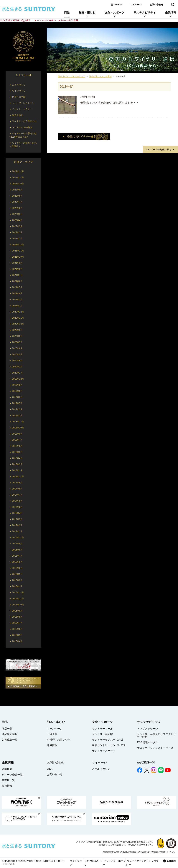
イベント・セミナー (22, 109)
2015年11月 (18, 599)
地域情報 (52, 745)
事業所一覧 (8, 780)
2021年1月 (17, 306)
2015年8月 (17, 617)
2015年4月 (17, 641)
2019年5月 (17, 403)
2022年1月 (17, 239)
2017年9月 (17, 483)
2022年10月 (18, 184)
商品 (67, 12)
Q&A (50, 769)
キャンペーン (55, 729)
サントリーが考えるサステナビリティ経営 (156, 735)
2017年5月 (17, 507)
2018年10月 (18, 428)
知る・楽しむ (87, 12)
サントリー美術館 (102, 734)
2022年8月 (17, 196)
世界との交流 (19, 97)
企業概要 (7, 769)
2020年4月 (17, 361)
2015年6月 (17, 629)
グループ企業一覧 (12, 775)
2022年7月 (17, 202)
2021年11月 (18, 251)
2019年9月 (17, 385)
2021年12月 (18, 245)
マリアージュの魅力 (22, 127)
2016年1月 (17, 586)
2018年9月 (17, 434)
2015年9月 (17, 611)
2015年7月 (17, 623)
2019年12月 (18, 379)
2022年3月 (17, 226)
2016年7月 (17, 556)
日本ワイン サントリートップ (71, 76)
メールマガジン (101, 769)
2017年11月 (18, 477)
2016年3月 (17, 574)
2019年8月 (17, 391)
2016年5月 (17, 568)
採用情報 (7, 786)
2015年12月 (18, 592)
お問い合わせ (156, 5)
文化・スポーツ (114, 12)
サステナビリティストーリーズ (155, 748)
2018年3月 (17, 464)
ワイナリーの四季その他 (24, 121)
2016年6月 (17, 562)
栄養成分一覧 (10, 740)
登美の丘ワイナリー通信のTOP (84, 136)
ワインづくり (19, 91)
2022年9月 (17, 190)
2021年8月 (17, 269)
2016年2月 (17, 580)
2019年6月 (17, 397)
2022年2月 (17, 232)
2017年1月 (17, 531)
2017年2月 (17, 525)
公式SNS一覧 (146, 763)
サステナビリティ (145, 12)
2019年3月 (17, 409)
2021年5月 (17, 287)
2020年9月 (17, 330)
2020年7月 (17, 342)
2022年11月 (18, 178)
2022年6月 (17, 208)
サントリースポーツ (104, 751)
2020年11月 (18, 318)
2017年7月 (17, 495)
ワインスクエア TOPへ (45, 20)
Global (119, 5)
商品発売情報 (10, 734)
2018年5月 (17, 452)
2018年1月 (17, 470)
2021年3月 (17, 300)
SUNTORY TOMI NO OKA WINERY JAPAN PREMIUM (23, 47)
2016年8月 (17, 550)
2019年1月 (17, 416)
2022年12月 (18, 171)
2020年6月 (17, 348)
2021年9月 (17, 263)
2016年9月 (17, 544)
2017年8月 (17, 489)
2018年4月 (17, 458)
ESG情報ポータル (148, 742)
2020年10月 (18, 324)
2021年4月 (17, 293)
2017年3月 (17, 519)
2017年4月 (17, 513)
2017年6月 (17, 501)
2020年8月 (17, 336)
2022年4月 (17, 220)
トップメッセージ (147, 729)
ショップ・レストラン (23, 103)
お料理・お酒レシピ (59, 740)
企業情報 (171, 12)
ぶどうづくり (19, 85)
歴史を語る (18, 115)
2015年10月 (18, 605)
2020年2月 (17, 367)
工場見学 (52, 734)
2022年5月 (17, 214)
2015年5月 (17, 635)
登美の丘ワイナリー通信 (112, 49)
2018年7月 (17, 440)
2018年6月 (17, 446)
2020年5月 (17, 354)
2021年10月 (18, 257)
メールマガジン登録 (68, 20)
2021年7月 (17, 275)
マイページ (136, 5)
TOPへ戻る (160, 149)
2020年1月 (17, 373)
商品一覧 (7, 729)
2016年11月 (18, 538)
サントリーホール (102, 729)
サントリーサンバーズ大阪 (108, 740)
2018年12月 (18, 422)
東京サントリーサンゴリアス (109, 745)
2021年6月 (17, 281)
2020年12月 (18, 312)
